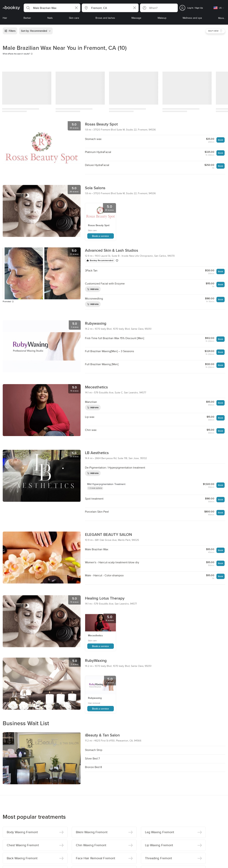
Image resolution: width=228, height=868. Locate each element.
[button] (52, 8)
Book (221, 140)
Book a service (100, 236)
